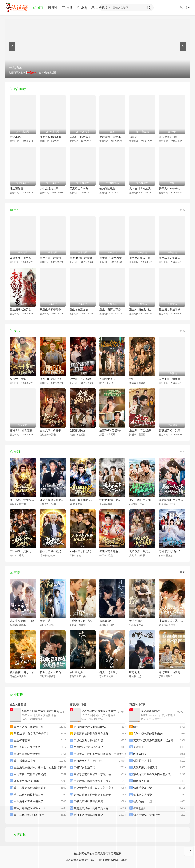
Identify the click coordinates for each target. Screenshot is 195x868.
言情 (96, 8)
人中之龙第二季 (49, 189)
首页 (38, 8)
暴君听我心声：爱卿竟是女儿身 (172, 500)
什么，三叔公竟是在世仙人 (53, 551)
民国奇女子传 (107, 379)
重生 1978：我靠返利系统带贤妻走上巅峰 (83, 258)
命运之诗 (45, 621)
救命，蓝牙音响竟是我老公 (53, 672)
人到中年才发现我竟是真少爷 (83, 551)
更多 (182, 210)
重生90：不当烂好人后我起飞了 (142, 430)
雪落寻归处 (106, 621)
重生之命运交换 (79, 309)
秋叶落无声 (76, 672)
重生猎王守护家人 (170, 258)
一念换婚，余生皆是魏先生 (83, 621)
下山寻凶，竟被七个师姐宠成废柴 (23, 551)
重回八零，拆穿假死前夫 (53, 430)
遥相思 (133, 137)
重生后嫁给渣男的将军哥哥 (23, 309)
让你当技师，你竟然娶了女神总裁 (53, 500)
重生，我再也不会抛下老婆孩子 (112, 309)
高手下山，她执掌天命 (172, 379)
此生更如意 (17, 189)
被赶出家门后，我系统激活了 (142, 500)
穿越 (67, 8)
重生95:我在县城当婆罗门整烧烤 (142, 309)
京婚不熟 (15, 137)
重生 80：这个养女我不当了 (112, 258)
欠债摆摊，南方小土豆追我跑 (112, 137)
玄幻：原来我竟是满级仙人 (83, 500)
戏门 (132, 379)
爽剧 (82, 8)
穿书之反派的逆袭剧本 (53, 137)
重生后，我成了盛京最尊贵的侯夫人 (172, 309)
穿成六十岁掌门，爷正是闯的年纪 (23, 379)
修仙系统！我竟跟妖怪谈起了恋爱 (23, 500)
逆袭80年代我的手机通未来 (112, 430)
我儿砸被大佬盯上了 (22, 672)
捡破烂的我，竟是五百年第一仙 (112, 500)
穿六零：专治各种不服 (83, 379)
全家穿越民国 (78, 430)
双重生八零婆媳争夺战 (53, 309)
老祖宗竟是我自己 (170, 551)
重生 (53, 8)
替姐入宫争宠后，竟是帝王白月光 (112, 551)
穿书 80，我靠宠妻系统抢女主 (23, 430)
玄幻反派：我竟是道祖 (142, 551)
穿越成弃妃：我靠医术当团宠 (172, 430)
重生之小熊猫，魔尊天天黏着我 (142, 258)
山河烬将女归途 (168, 137)
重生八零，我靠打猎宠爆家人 (53, 258)
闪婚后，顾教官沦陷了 (83, 137)
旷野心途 (135, 672)
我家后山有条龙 (79, 189)
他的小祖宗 (136, 621)
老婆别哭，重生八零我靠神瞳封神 (23, 258)
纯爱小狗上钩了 (109, 672)
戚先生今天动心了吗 (22, 621)
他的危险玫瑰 (107, 189)
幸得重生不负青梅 (170, 672)
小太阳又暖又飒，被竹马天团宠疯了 (172, 621)
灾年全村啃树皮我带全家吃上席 (142, 189)
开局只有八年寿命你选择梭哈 (172, 189)
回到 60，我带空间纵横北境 (53, 379)
